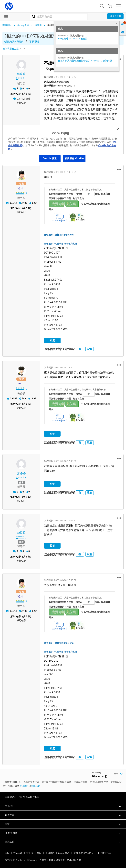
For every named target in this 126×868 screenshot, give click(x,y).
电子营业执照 (104, 853)
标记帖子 (21, 103)
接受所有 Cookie (74, 158)
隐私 (39, 853)
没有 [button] (90, 349)
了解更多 (34, 42)
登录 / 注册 (115, 16)
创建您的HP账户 (14, 42)
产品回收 (18, 853)
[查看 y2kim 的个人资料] (21, 188)
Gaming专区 (23, 25)
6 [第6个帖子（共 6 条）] (13, 616)
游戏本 (38, 25)
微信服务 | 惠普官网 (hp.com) (59, 234)
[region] (63, 146)
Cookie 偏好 (64, 853)
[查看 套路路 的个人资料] (21, 74)
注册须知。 (37, 786)
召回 (7, 853)
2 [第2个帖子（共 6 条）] (13, 208)
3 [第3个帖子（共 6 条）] (13, 403)
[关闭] (118, 129)
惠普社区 (7, 25)
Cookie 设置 (50, 158)
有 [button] (80, 349)
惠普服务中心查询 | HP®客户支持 (61, 243)
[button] (119, 169)
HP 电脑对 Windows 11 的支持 (73, 39)
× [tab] (116, 23)
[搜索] (59, 16)
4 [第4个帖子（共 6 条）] (13, 497)
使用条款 (24, 786)
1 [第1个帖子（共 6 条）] (13, 94)
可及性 (30, 853)
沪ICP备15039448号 (84, 853)
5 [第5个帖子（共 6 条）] (13, 556)
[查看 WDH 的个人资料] (21, 384)
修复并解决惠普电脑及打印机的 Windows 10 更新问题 (85, 61)
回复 (52, 340)
